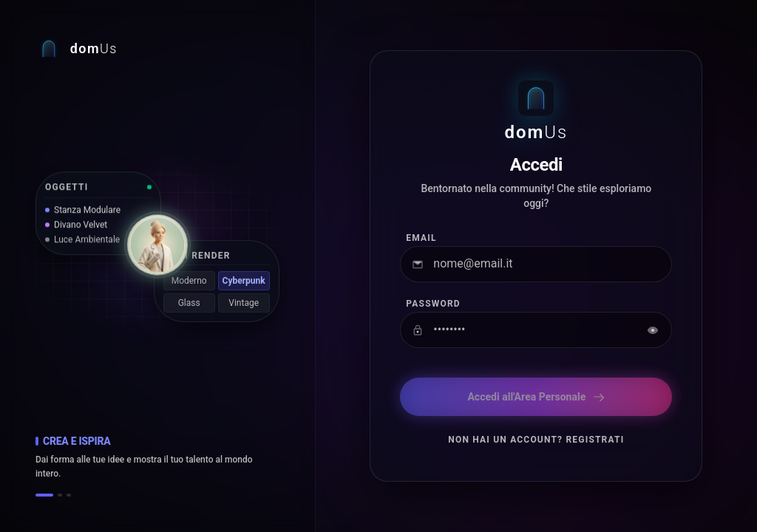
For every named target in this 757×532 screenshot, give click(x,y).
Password (433, 304)
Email (421, 238)
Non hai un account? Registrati (536, 440)
